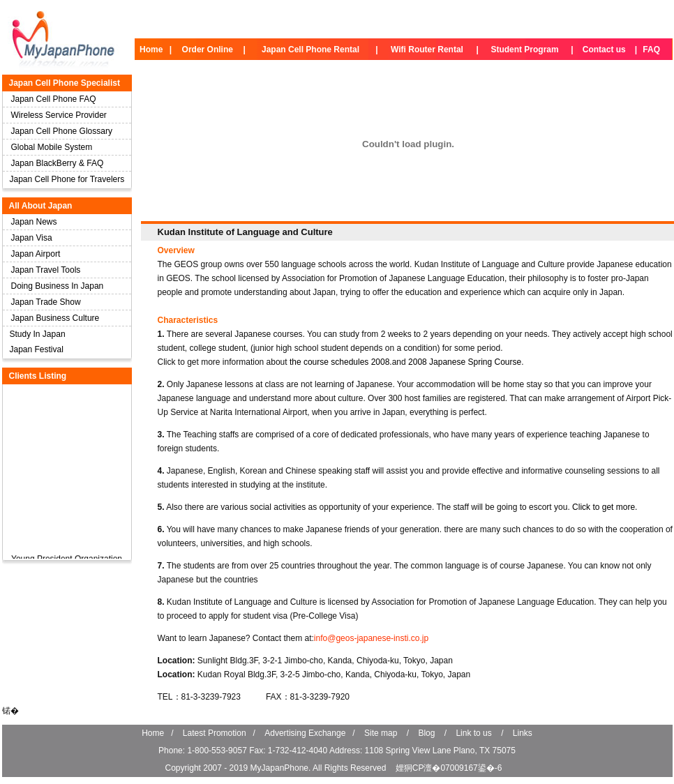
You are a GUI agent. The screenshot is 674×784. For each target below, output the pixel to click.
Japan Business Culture (55, 318)
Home (151, 50)
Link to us (473, 733)
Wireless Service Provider (59, 115)
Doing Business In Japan (58, 286)
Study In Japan (38, 334)
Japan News (34, 222)
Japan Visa (32, 238)
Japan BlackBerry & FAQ (58, 163)
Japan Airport (36, 254)
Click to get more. (605, 507)
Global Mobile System (52, 147)
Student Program (524, 50)
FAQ (651, 50)
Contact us (604, 50)
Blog (426, 733)
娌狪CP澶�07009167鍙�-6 (449, 768)
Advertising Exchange (305, 733)
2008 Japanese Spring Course (465, 362)
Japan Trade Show (46, 302)
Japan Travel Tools (46, 270)
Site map (381, 733)
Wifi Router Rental (427, 50)
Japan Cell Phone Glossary (62, 131)
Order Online (208, 50)
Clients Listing (38, 376)
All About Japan (41, 206)
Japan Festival (37, 349)
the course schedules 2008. (341, 362)
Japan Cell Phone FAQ (54, 99)
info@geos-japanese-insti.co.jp (371, 638)
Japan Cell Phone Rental (310, 50)
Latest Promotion (215, 733)
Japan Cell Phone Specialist (65, 83)
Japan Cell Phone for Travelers (67, 179)
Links (523, 733)
